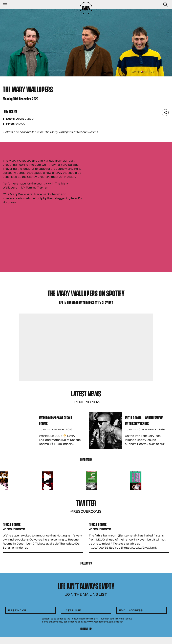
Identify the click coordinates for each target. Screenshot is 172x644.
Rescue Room (87, 132)
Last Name (72, 610)
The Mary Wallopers (58, 132)
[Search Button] (165, 5)
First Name (17, 610)
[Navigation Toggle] (7, 5)
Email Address (131, 610)
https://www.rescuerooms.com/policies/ (102, 622)
